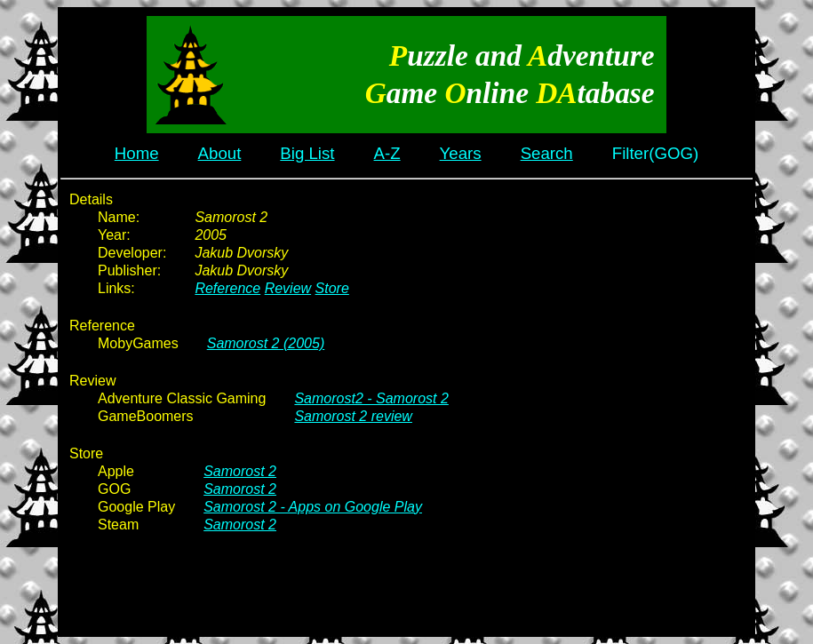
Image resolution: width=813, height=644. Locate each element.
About (220, 153)
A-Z (387, 153)
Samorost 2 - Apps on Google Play (313, 507)
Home (137, 153)
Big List (307, 153)
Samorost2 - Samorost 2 (371, 398)
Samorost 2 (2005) (266, 343)
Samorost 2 (240, 471)
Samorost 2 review (353, 416)
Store (332, 288)
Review (288, 288)
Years (461, 153)
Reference (227, 288)
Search (547, 153)
